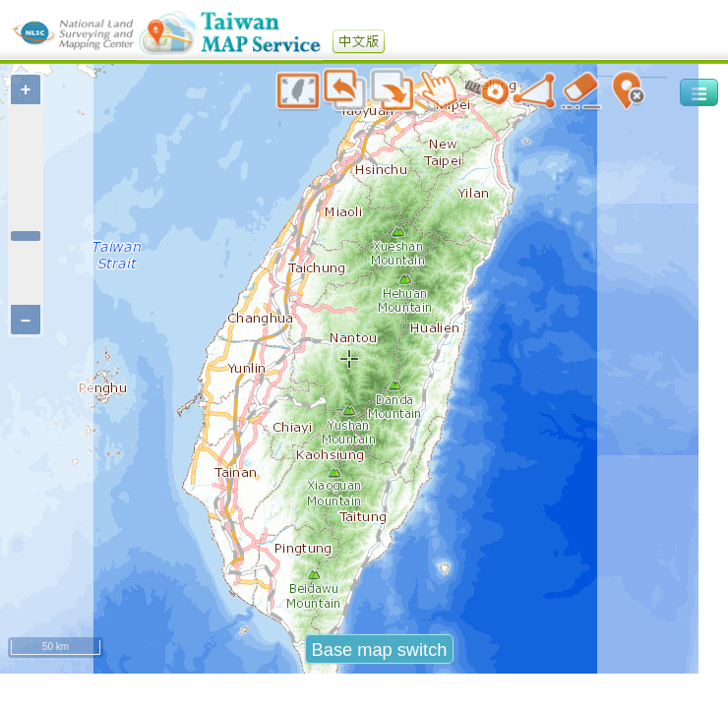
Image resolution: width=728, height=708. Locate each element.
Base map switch (380, 649)
